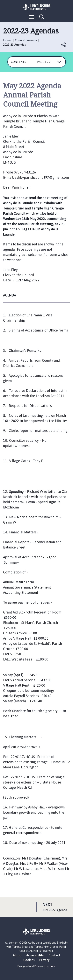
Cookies (29, 960)
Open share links (64, 45)
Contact (54, 955)
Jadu (52, 966)
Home (7, 40)
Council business (26, 40)
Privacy (44, 960)
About (17, 955)
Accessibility (35, 955)
